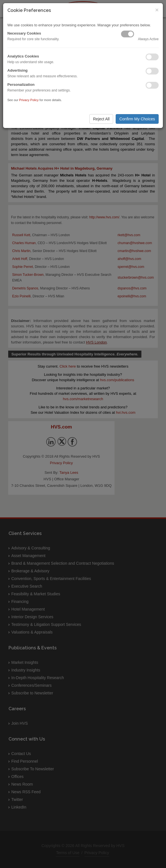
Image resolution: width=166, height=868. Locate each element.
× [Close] (157, 10)
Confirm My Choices (137, 119)
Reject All (101, 119)
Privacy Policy (29, 100)
